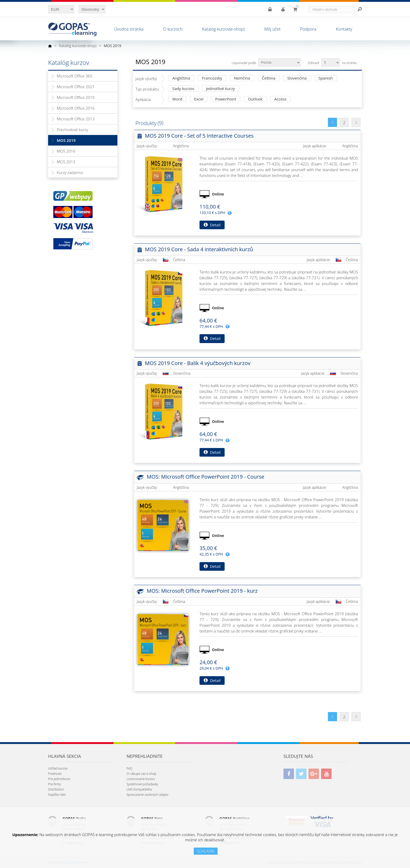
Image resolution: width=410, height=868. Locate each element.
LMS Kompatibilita (139, 789)
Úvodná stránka (129, 29)
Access (280, 99)
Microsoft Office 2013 (76, 119)
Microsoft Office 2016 (76, 108)
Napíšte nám (57, 795)
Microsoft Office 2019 (76, 97)
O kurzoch (173, 29)
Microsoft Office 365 (75, 76)
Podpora (308, 29)
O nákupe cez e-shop (141, 774)
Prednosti (55, 774)
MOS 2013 (66, 162)
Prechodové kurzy (72, 130)
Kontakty (344, 29)
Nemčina (242, 78)
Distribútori (56, 789)
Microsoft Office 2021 (76, 87)
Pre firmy (55, 784)
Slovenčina (297, 78)
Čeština (269, 78)
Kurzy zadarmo (70, 172)
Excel (199, 99)
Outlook (255, 99)
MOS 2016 (66, 151)
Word (177, 99)
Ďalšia (356, 122)
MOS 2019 (66, 140)
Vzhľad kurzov (58, 768)
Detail (212, 225)
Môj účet (272, 29)
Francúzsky (212, 78)
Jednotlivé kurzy (220, 89)
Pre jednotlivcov (59, 779)
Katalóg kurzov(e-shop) (223, 29)
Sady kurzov (183, 89)
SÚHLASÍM (206, 851)
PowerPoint (226, 99)
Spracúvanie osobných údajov (147, 795)
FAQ (129, 768)
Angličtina (181, 78)
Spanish (326, 78)
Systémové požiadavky (142, 784)
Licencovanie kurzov (141, 779)
